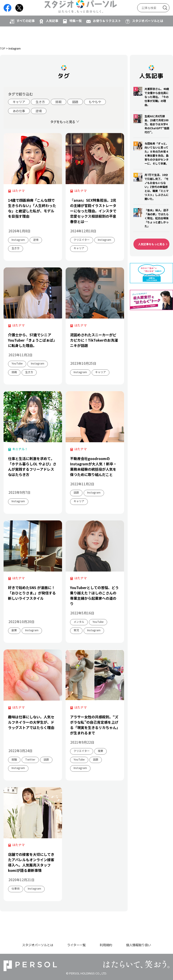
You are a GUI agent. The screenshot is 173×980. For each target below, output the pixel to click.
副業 (14, 630)
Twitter (30, 759)
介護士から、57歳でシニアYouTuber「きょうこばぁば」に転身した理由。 (32, 340)
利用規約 (106, 945)
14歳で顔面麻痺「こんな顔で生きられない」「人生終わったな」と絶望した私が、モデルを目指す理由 (32, 208)
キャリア (19, 102)
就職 (14, 759)
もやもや (95, 102)
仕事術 (16, 888)
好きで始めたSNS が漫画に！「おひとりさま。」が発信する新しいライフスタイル (32, 593)
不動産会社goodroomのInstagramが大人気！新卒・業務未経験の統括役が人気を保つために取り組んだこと (93, 466)
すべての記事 (26, 35)
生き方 (40, 102)
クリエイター (82, 240)
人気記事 (52, 35)
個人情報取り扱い (139, 945)
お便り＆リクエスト (107, 35)
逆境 (39, 111)
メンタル (79, 622)
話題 (75, 102)
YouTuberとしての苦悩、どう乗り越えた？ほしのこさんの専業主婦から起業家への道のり (94, 596)
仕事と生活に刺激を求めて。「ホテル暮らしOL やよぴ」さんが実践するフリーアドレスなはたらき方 (32, 466)
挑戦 (58, 102)
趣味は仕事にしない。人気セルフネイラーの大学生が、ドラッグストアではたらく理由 (31, 722)
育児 (76, 630)
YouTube (17, 363)
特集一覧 (76, 35)
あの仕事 (19, 111)
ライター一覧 (76, 945)
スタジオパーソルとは (148, 35)
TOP (3, 48)
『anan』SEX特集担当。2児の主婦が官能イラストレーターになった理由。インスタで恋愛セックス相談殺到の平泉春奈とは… (93, 211)
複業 (101, 751)
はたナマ (18, 191)
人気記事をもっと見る (151, 244)
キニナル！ (20, 449)
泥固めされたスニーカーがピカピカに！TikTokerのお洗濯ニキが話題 (94, 340)
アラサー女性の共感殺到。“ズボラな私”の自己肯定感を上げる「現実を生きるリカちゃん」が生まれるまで (94, 725)
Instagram (18, 240)
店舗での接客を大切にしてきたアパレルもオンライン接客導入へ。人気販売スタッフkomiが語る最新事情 (31, 862)
